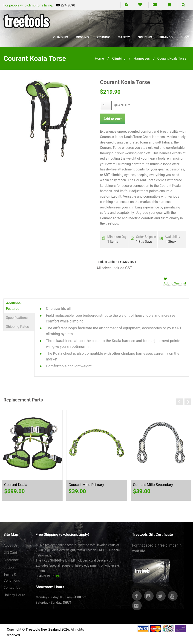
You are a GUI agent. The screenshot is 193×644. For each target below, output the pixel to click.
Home (99, 59)
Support (10, 567)
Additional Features (14, 306)
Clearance (11, 560)
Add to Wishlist (175, 283)
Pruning (104, 37)
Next (188, 402)
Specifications (17, 318)
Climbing (61, 37)
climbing (119, 59)
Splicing (145, 37)
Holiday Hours (14, 595)
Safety (124, 37)
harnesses (142, 59)
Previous (179, 402)
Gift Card (10, 553)
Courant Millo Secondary (153, 485)
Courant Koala (16, 485)
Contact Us (12, 588)
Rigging (82, 37)
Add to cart (113, 119)
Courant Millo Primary (86, 485)
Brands (166, 37)
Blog (185, 37)
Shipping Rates (17, 327)
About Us (10, 545)
